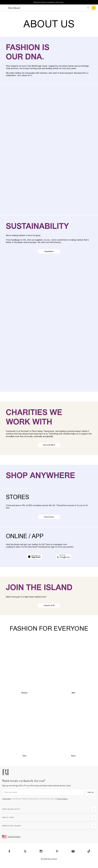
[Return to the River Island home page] (16, 8)
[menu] (4, 8)
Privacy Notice (62, 799)
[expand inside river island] (94, 826)
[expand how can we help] (94, 809)
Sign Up (91, 792)
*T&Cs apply (6, 799)
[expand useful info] (94, 817)
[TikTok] (89, 851)
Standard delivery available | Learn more (48, 2)
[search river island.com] (83, 8)
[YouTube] (73, 851)
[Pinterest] (57, 851)
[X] (25, 851)
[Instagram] (41, 851)
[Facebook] (9, 851)
